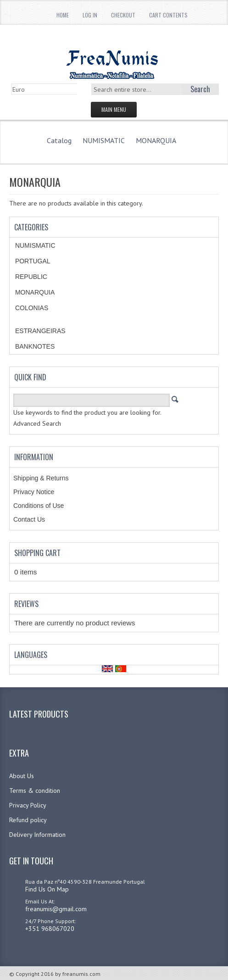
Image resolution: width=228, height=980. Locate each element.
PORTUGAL (33, 261)
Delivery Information (37, 835)
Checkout (123, 15)
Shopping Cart (37, 553)
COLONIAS (32, 308)
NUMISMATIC (104, 140)
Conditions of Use (39, 506)
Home (63, 15)
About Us (22, 776)
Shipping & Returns (41, 478)
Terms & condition (35, 791)
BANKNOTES (35, 346)
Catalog (59, 140)
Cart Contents (168, 15)
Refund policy (28, 820)
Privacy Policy (28, 805)
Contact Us (29, 519)
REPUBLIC (31, 277)
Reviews (26, 604)
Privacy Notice (34, 492)
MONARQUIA (156, 140)
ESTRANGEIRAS (40, 331)
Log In (90, 15)
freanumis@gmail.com (56, 909)
